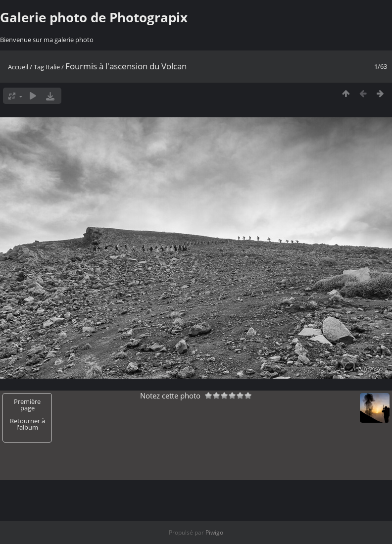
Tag (39, 67)
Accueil (18, 67)
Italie (53, 67)
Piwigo (214, 532)
